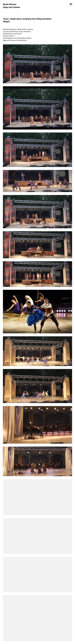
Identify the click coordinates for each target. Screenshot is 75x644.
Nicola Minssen (10, 4)
